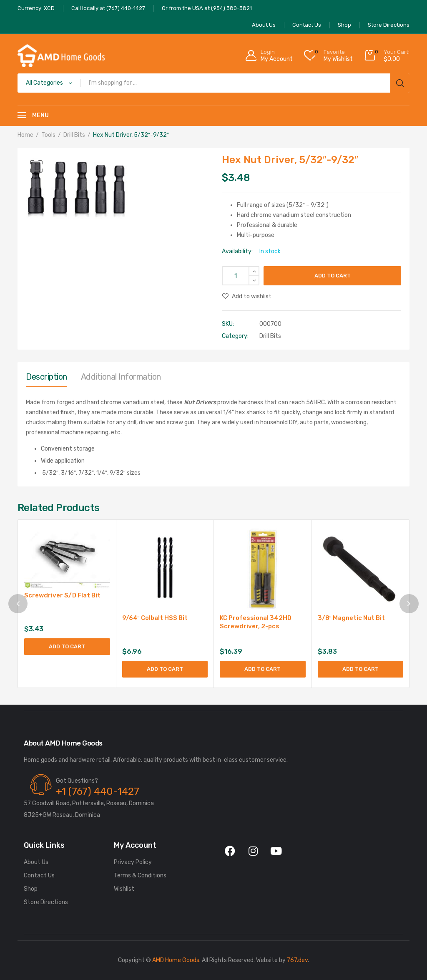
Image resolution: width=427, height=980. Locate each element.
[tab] (46, 379)
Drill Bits (74, 135)
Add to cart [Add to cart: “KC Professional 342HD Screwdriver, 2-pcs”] (262, 669)
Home (25, 135)
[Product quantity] (241, 276)
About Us (36, 862)
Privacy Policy (133, 862)
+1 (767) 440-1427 (98, 791)
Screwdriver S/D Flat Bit (62, 595)
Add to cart (333, 276)
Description (46, 377)
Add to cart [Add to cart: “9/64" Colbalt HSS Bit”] (165, 669)
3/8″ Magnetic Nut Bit (351, 618)
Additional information (121, 377)
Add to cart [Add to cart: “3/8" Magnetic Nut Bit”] (360, 669)
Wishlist (124, 889)
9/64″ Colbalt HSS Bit (155, 618)
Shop (31, 889)
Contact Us (39, 875)
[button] (36, 166)
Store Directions (46, 902)
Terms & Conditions (140, 875)
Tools (48, 135)
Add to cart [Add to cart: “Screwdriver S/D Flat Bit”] (67, 646)
